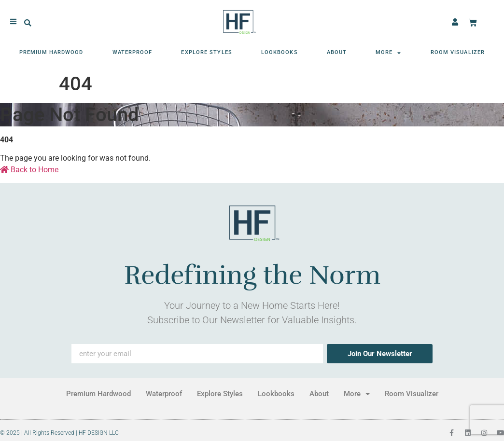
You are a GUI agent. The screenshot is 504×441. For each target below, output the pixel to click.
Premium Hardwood (51, 51)
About (337, 51)
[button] (28, 22)
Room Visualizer (458, 51)
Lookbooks (280, 51)
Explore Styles (206, 51)
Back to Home (29, 170)
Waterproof (133, 51)
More (389, 51)
